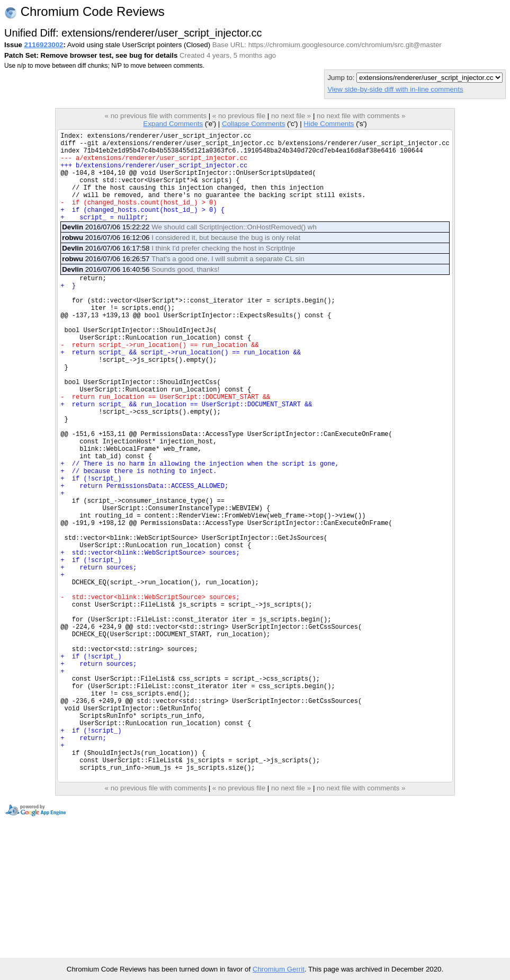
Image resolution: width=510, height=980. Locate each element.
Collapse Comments (253, 124)
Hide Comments (329, 124)
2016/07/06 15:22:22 (189, 246)
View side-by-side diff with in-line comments (395, 89)
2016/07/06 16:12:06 (181, 257)
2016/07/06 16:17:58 (178, 267)
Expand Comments (173, 124)
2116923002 (44, 45)
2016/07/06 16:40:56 (141, 288)
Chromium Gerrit (279, 969)
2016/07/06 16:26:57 (183, 278)
